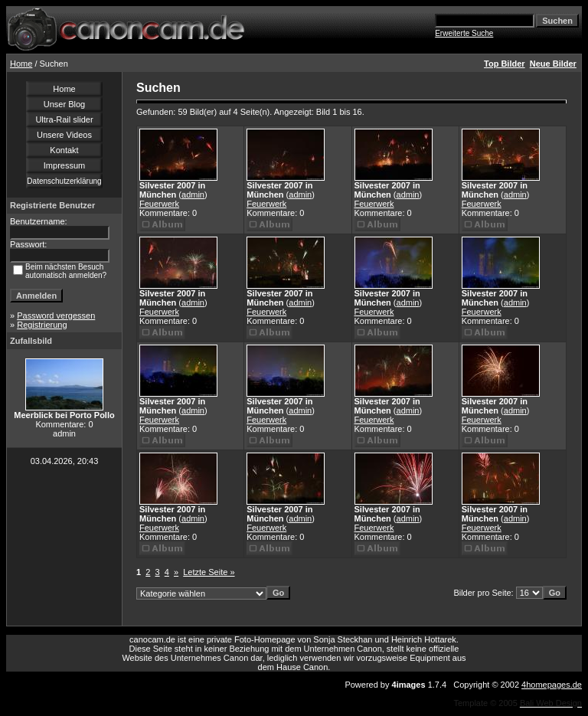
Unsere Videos (64, 135)
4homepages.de (552, 685)
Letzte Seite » (209, 572)
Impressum (64, 165)
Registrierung (42, 325)
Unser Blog (64, 104)
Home (21, 64)
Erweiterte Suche (464, 33)
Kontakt (64, 150)
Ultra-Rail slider (64, 119)
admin (193, 195)
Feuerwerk (159, 204)
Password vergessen (56, 315)
